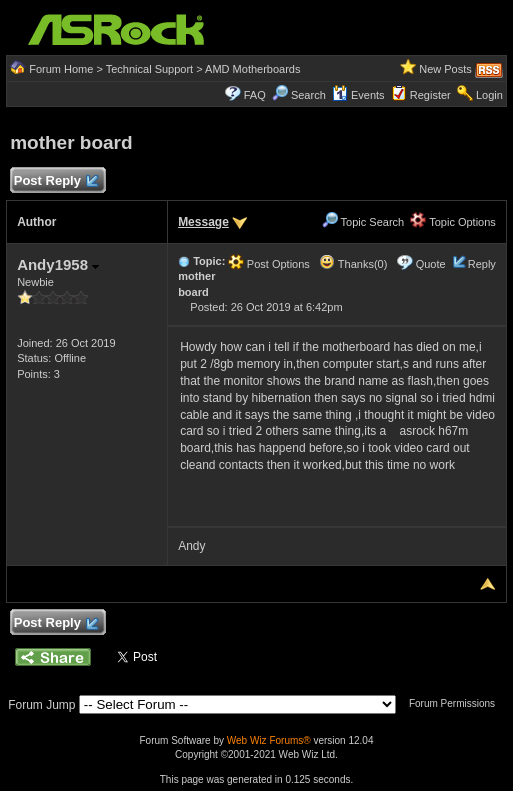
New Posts (445, 69)
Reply (482, 264)
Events (358, 95)
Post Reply (55, 181)
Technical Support (149, 69)
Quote (431, 264)
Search (308, 95)
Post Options (269, 264)
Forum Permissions (457, 703)
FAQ (255, 95)
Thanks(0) (353, 264)
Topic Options (453, 222)
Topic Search (363, 222)
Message (203, 222)
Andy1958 (58, 264)
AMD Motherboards (252, 69)
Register (430, 95)
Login (489, 95)
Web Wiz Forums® (269, 740)
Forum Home (61, 69)
